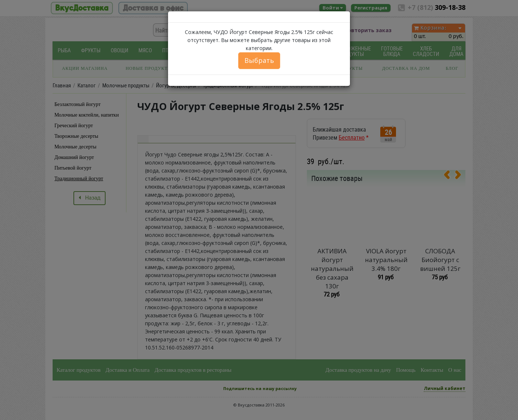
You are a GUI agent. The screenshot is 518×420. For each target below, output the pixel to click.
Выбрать (259, 60)
